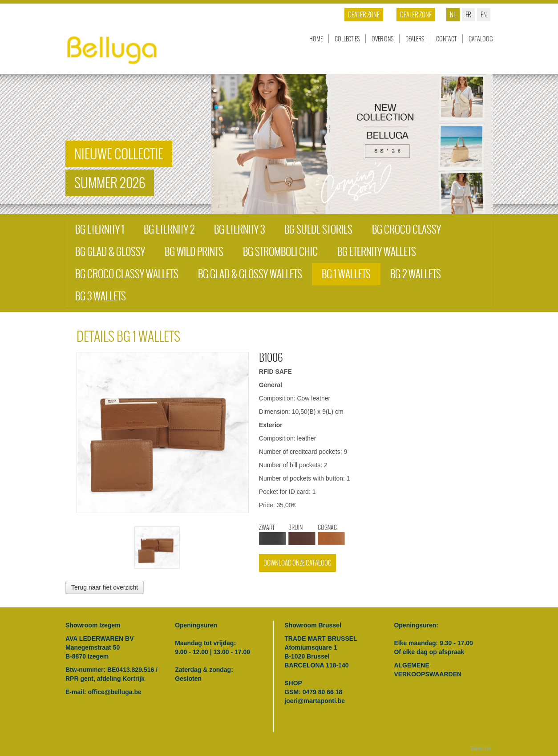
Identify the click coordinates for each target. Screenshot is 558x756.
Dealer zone (416, 14)
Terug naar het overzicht (105, 587)
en (484, 14)
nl (453, 14)
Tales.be (481, 748)
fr (468, 14)
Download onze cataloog (297, 563)
